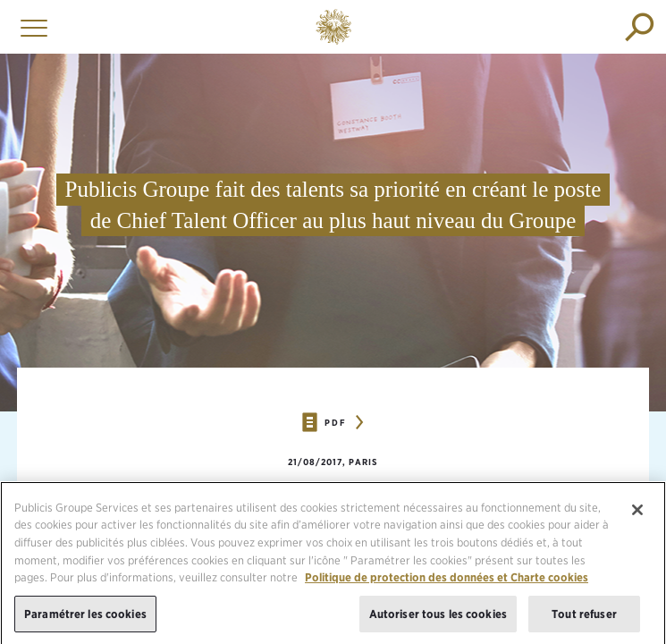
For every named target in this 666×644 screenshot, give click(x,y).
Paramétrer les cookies (85, 617)
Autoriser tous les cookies (438, 617)
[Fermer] (637, 513)
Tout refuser (584, 617)
